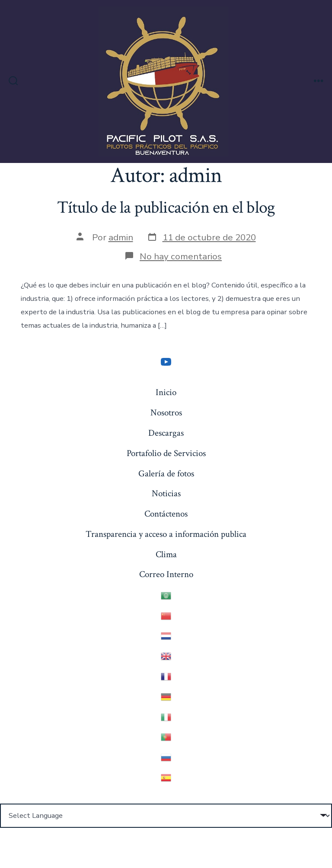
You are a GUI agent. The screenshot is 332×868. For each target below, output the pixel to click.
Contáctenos (166, 514)
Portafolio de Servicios (166, 453)
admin (121, 237)
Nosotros (166, 413)
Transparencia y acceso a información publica (166, 534)
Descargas (166, 433)
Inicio (166, 392)
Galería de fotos (166, 474)
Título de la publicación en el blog (166, 207)
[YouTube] (166, 362)
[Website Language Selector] (166, 816)
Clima (166, 554)
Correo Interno (166, 574)
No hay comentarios (181, 256)
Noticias (166, 493)
